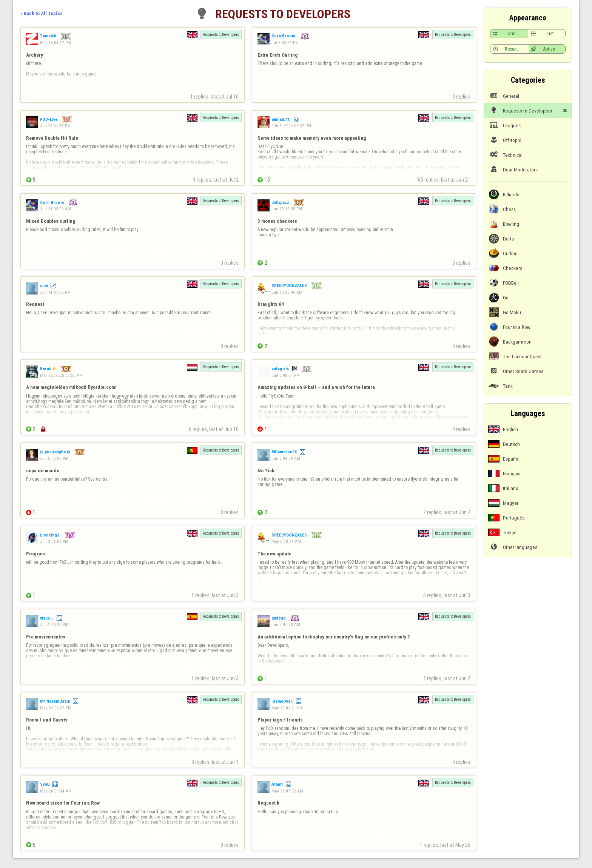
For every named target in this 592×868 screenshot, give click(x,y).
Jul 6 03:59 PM (285, 43)
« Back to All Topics (42, 13)
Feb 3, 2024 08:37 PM (291, 126)
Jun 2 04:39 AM (286, 458)
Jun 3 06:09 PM (54, 541)
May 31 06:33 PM (56, 708)
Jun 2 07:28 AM (286, 624)
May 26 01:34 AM (56, 791)
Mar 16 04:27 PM (55, 43)
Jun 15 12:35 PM (287, 209)
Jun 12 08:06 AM (287, 292)
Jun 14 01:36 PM (55, 292)
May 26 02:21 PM (287, 708)
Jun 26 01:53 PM (55, 126)
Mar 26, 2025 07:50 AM (61, 375)
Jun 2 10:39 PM (54, 624)
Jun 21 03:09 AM (55, 209)
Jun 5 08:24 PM (286, 375)
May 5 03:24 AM (286, 541)
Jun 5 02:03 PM (54, 458)
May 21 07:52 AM (287, 791)
